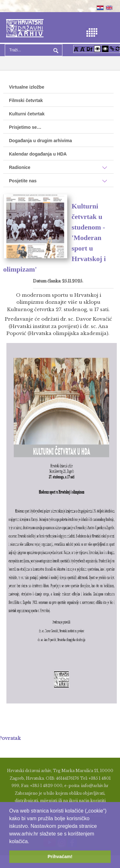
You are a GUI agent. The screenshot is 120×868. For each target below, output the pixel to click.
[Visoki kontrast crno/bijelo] (105, 49)
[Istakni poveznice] (112, 49)
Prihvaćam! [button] (60, 857)
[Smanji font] (83, 49)
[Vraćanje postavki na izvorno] (118, 49)
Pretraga (55, 50)
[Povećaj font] (76, 49)
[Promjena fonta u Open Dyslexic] (90, 49)
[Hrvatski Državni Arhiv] (25, 28)
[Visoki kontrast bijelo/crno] (97, 49)
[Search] (34, 50)
